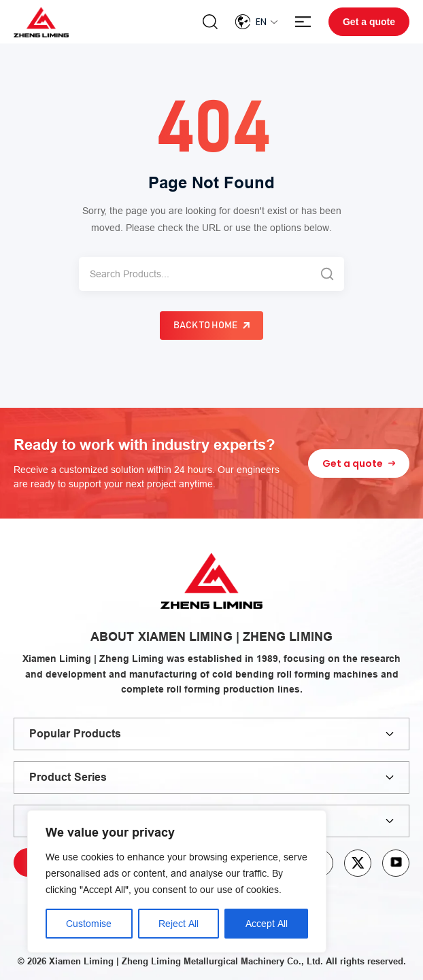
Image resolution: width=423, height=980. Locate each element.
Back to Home (205, 326)
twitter (358, 863)
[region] (177, 881)
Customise (89, 924)
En (261, 22)
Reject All (179, 924)
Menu (303, 22)
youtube (396, 863)
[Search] (194, 274)
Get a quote (369, 22)
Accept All (267, 924)
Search (210, 22)
